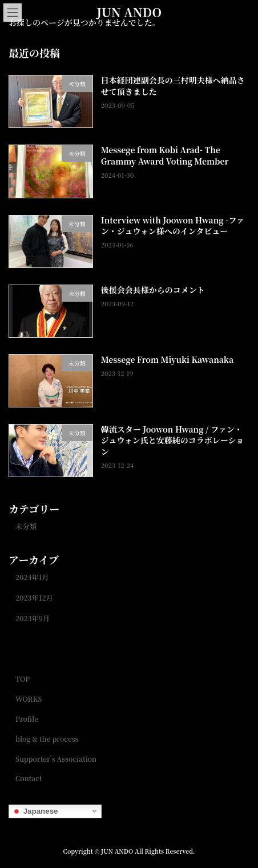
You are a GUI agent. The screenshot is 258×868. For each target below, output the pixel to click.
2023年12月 (34, 598)
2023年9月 (33, 618)
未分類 (26, 526)
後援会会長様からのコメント (153, 289)
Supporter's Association (56, 758)
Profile (27, 718)
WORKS (29, 699)
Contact (29, 778)
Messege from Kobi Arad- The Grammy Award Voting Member (165, 155)
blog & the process (47, 738)
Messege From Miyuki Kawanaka (167, 359)
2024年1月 (32, 577)
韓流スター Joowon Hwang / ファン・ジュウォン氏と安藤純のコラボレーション (173, 440)
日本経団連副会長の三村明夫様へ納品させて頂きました (173, 86)
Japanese (35, 811)
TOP (23, 679)
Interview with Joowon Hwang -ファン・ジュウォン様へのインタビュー (173, 225)
